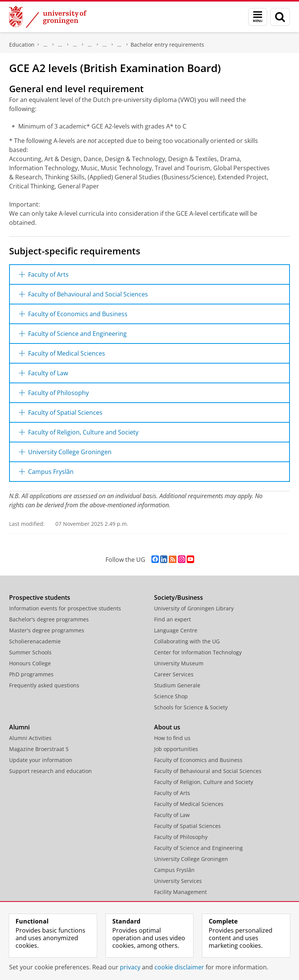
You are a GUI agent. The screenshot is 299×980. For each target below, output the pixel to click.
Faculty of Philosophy (181, 837)
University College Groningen (191, 859)
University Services (178, 881)
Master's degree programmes (47, 630)
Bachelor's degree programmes (120, 45)
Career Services (174, 674)
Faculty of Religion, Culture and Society (204, 782)
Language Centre (176, 630)
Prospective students (40, 597)
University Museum (179, 663)
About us (167, 727)
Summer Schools (30, 652)
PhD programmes (31, 674)
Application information (90, 45)
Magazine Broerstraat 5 (39, 749)
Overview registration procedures (75, 45)
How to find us (172, 738)
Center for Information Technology (198, 652)
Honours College (30, 663)
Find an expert (172, 619)
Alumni (19, 727)
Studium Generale (177, 685)
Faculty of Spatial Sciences (187, 826)
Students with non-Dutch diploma (105, 45)
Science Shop (171, 696)
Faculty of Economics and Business (198, 760)
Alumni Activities (30, 738)
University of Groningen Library (194, 608)
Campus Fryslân (174, 870)
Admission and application (60, 45)
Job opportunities (176, 749)
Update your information (41, 760)
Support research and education (50, 771)
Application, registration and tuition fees (46, 45)
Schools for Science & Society (191, 707)
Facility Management (180, 892)
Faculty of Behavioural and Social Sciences (208, 771)
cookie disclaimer (179, 967)
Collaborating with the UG (187, 641)
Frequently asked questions (44, 685)
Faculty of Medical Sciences (189, 804)
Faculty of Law (172, 815)
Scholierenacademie (35, 641)
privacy (130, 967)
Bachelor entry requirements (167, 45)
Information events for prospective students (65, 608)
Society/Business (179, 597)
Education (22, 45)
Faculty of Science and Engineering (198, 848)
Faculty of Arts (172, 793)
